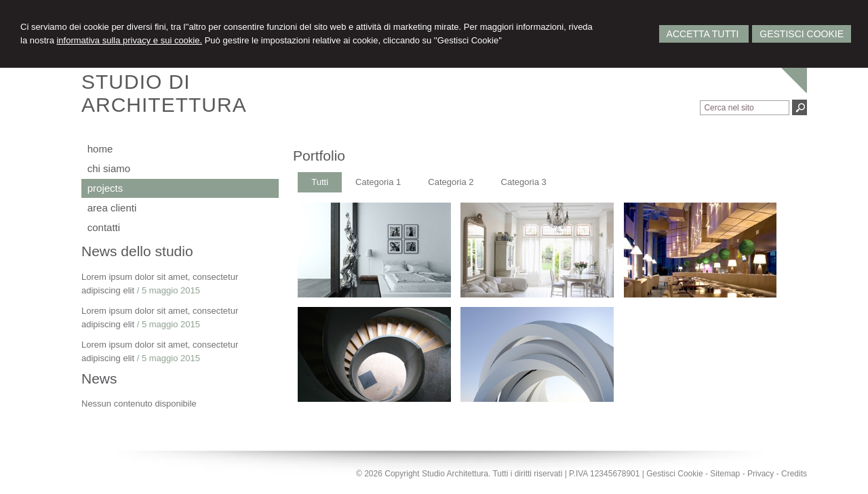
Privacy (761, 474)
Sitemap (725, 474)
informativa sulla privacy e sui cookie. (129, 40)
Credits (794, 474)
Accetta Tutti (704, 34)
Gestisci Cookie (802, 34)
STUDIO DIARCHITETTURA (164, 93)
